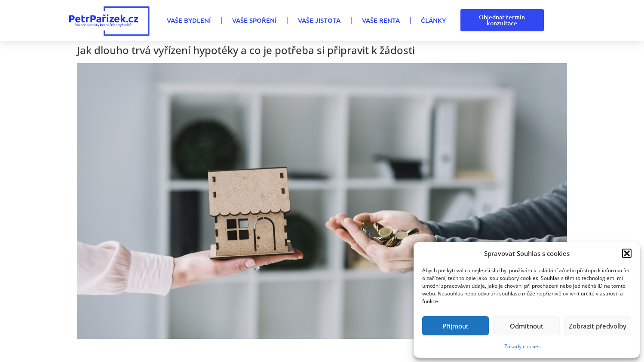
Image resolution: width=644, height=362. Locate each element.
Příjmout (455, 326)
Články (433, 20)
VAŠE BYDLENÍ (189, 20)
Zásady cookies (523, 346)
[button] (627, 253)
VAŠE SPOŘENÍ (254, 20)
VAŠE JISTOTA (319, 20)
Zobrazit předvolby (598, 326)
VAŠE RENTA (381, 20)
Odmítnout (527, 326)
